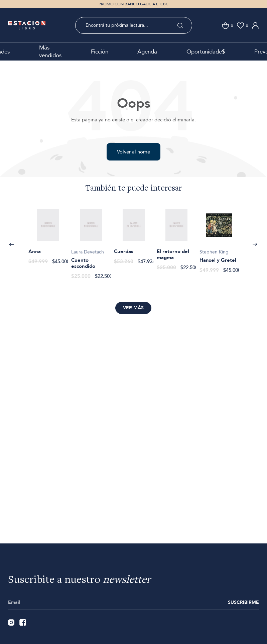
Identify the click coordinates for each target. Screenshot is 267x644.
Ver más (133, 308)
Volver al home (133, 152)
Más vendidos (50, 51)
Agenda (147, 52)
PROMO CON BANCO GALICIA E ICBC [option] (133, 4)
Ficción (100, 52)
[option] (48, 233)
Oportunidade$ (206, 52)
